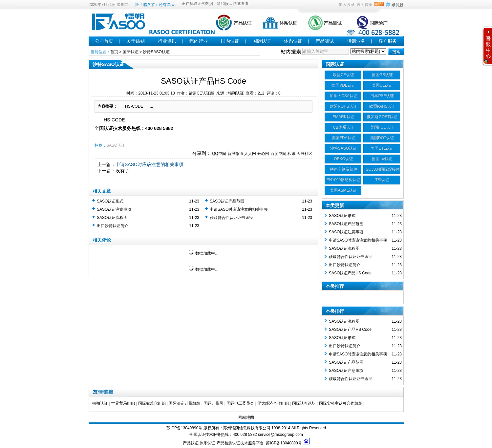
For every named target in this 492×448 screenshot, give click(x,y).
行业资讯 (167, 41)
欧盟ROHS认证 (343, 106)
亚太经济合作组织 (273, 403)
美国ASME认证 (343, 190)
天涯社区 (305, 154)
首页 (114, 52)
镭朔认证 (100, 403)
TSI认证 (382, 180)
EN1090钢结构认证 (343, 180)
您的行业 (199, 41)
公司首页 (104, 41)
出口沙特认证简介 (113, 226)
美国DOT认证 (382, 138)
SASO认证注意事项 (114, 209)
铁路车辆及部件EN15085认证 (344, 170)
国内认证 (230, 41)
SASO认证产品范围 (227, 201)
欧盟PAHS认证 (382, 106)
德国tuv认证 (382, 159)
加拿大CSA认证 (343, 96)
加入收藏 (347, 5)
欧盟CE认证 (343, 75)
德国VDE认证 (343, 85)
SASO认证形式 (110, 201)
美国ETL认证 (382, 148)
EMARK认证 (343, 117)
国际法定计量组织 (184, 403)
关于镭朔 (136, 41)
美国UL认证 (382, 85)
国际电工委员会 (240, 403)
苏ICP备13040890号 (184, 428)
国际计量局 (213, 403)
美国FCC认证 (382, 127)
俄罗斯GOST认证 (382, 117)
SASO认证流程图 (112, 218)
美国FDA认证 (344, 138)
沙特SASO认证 (156, 52)
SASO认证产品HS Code (350, 273)
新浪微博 (235, 154)
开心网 (263, 154)
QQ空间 (219, 154)
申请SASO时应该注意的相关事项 (150, 164)
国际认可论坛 (304, 403)
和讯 (291, 154)
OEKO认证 (343, 159)
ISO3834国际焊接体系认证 (382, 170)
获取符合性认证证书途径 (231, 218)
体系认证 (293, 41)
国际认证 (262, 41)
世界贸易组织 (123, 403)
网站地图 (246, 417)
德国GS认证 (382, 75)
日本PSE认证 (382, 96)
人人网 (250, 154)
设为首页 (365, 5)
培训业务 (356, 41)
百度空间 (278, 154)
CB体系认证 (343, 127)
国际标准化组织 (152, 403)
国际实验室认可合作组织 (341, 403)
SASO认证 (116, 145)
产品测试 (325, 41)
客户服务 (388, 41)
